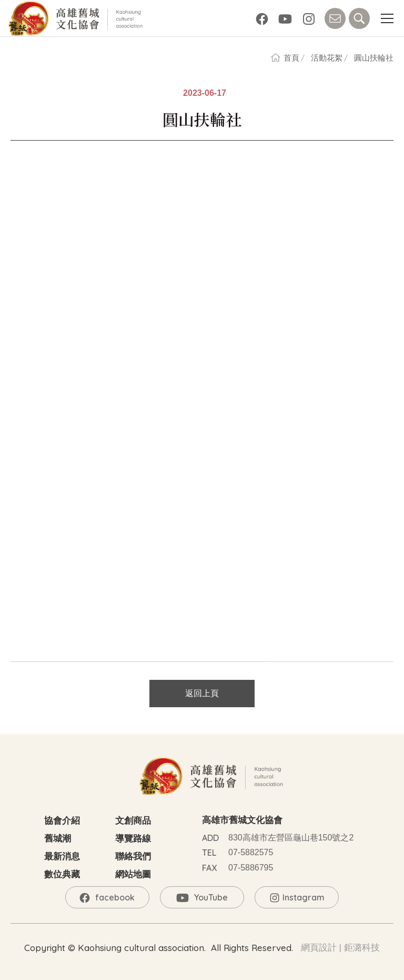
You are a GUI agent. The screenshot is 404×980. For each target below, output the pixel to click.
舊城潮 (58, 839)
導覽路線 (133, 839)
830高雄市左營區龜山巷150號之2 (291, 838)
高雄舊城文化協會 (77, 18)
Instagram (309, 18)
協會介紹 (62, 821)
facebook (262, 18)
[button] (387, 18)
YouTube (285, 18)
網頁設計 (319, 948)
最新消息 (62, 857)
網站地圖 (133, 874)
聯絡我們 (133, 857)
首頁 (291, 58)
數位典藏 (62, 874)
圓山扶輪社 (374, 58)
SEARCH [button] (359, 18)
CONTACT (335, 18)
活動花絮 (327, 58)
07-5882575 (251, 852)
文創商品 (133, 821)
